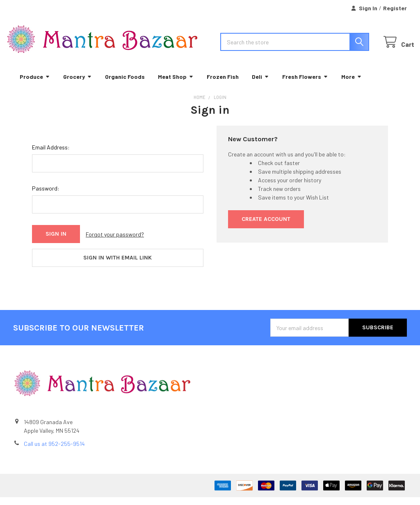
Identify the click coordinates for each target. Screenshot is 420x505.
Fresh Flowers (305, 84)
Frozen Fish (223, 84)
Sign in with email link (118, 265)
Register (395, 8)
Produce (35, 84)
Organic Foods (125, 84)
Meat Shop (176, 84)
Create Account (266, 227)
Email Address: (51, 155)
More (352, 84)
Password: (46, 196)
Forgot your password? (115, 242)
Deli (260, 84)
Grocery (78, 84)
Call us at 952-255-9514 (54, 451)
